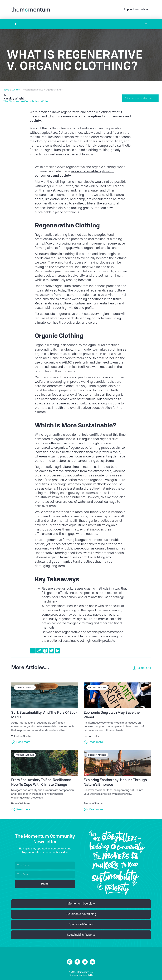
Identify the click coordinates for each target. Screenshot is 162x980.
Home (6, 90)
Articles (16, 90)
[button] (146, 24)
